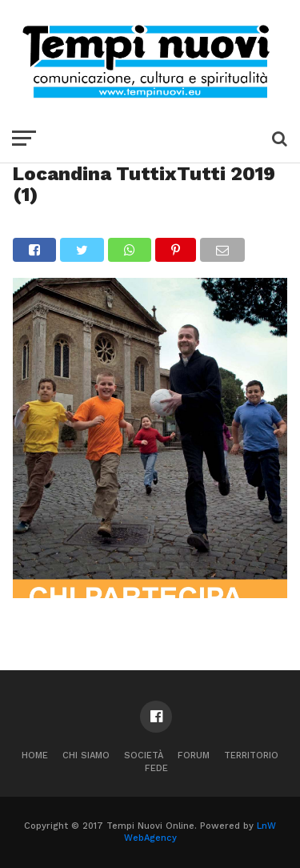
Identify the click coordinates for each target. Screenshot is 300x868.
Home (35, 755)
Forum (194, 755)
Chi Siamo (86, 755)
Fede (156, 768)
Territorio (251, 755)
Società (144, 755)
